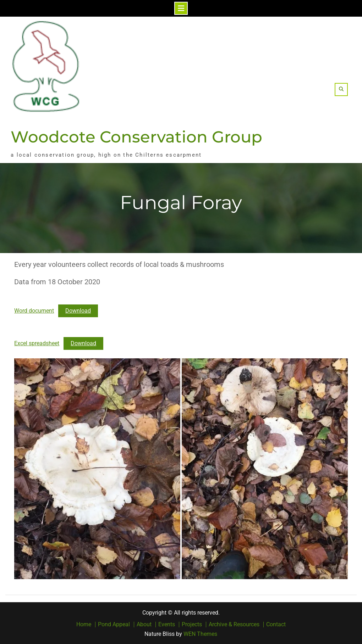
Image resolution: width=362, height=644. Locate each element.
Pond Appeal (114, 625)
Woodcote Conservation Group (136, 137)
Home (84, 625)
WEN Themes (200, 634)
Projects (192, 625)
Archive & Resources (234, 625)
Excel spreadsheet (37, 343)
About (144, 625)
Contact (276, 625)
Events (167, 625)
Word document (34, 311)
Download (78, 311)
